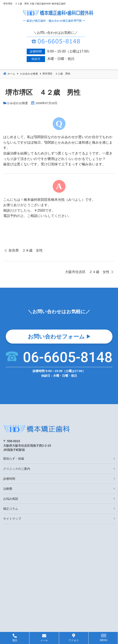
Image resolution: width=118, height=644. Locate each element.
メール (44, 640)
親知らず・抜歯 (14, 459)
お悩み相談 (11, 499)
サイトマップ (12, 519)
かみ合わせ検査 (17, 103)
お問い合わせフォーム (56, 337)
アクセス (74, 640)
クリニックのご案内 (17, 469)
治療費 (8, 489)
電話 (15, 640)
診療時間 (9, 479)
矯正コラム (11, 509)
